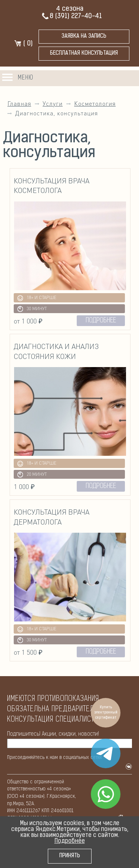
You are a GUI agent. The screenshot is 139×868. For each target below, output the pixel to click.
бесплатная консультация (84, 53)
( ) (23, 44)
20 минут (32, 474)
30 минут (32, 309)
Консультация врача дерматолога (52, 517)
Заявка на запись (84, 36)
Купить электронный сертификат (106, 713)
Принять (70, 856)
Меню (26, 78)
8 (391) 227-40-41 (72, 16)
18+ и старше (37, 298)
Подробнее (70, 841)
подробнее (101, 321)
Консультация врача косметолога (52, 186)
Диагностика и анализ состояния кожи (56, 351)
